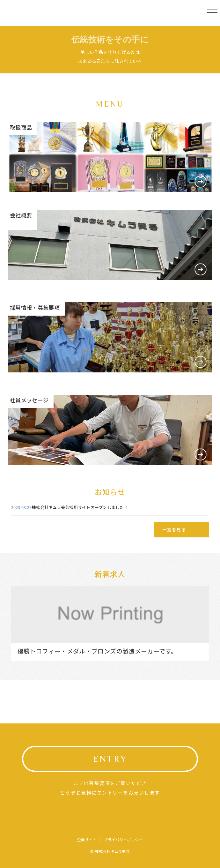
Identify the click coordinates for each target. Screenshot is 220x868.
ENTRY (110, 759)
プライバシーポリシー (123, 839)
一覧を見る (174, 530)
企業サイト (87, 839)
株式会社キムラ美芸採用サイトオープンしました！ (80, 507)
